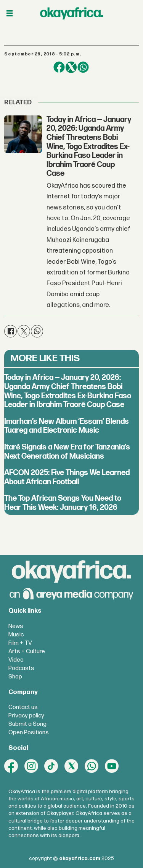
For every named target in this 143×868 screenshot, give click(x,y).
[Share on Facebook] (59, 67)
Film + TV (20, 643)
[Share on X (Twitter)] (71, 67)
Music (16, 635)
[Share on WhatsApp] (83, 67)
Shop (15, 677)
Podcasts (21, 668)
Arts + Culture (27, 651)
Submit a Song (27, 724)
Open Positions (29, 733)
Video (16, 660)
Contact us (23, 707)
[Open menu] (10, 13)
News (16, 626)
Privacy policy (26, 716)
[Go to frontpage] (72, 13)
